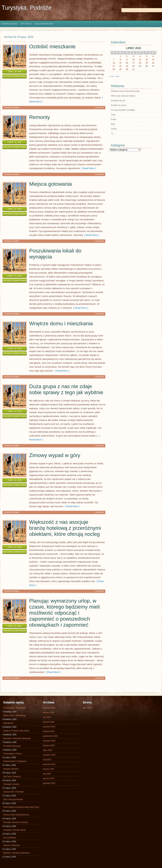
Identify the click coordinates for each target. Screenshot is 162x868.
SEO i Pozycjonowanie (13, 799)
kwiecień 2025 (49, 764)
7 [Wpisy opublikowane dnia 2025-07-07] (114, 60)
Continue (99, 108)
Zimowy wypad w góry (55, 455)
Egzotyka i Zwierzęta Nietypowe (17, 738)
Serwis (114, 129)
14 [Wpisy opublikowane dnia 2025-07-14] (114, 63)
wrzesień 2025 (49, 741)
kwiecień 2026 (49, 708)
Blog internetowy (44, 24)
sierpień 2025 (49, 746)
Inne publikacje (10, 838)
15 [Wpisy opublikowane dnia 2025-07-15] (120, 63)
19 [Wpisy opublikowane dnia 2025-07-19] (147, 63)
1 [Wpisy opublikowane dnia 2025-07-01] (120, 56)
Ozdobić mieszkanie (52, 46)
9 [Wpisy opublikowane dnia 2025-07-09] (127, 60)
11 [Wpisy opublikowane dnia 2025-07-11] (140, 60)
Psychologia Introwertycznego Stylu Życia (21, 807)
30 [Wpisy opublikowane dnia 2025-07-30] (127, 69)
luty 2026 (47, 717)
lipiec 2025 (48, 750)
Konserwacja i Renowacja (14, 708)
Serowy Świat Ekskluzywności (16, 815)
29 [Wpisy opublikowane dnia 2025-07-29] (120, 69)
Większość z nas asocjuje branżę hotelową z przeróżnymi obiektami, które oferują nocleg (65, 528)
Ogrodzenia (8, 723)
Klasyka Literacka (11, 769)
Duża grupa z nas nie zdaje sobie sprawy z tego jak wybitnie (66, 389)
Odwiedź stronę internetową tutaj (125, 91)
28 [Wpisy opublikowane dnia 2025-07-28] (114, 69)
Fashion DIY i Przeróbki (13, 792)
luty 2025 (47, 774)
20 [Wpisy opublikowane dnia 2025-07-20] (153, 63)
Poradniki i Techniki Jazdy (14, 830)
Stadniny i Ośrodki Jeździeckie (16, 853)
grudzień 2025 (49, 727)
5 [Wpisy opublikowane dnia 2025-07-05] (147, 56)
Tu (112, 134)
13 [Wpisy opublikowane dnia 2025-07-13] (153, 60)
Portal (113, 119)
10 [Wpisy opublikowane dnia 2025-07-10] (133, 60)
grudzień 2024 (49, 783)
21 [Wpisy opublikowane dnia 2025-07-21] (114, 66)
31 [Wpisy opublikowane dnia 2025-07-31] (133, 69)
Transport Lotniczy (11, 784)
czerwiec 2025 (49, 755)
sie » (118, 76)
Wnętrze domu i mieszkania (61, 323)
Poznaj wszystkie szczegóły (123, 110)
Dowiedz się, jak (118, 101)
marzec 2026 (49, 713)
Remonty (40, 117)
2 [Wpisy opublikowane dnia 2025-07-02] (127, 56)
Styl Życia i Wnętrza (12, 777)
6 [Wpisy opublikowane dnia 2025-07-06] (153, 56)
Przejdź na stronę (119, 105)
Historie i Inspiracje (11, 845)
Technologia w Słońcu (13, 754)
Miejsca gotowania (50, 184)
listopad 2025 (49, 731)
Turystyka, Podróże (27, 8)
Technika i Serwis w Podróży (16, 822)
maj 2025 (47, 760)
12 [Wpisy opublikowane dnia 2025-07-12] (147, 60)
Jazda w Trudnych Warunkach (16, 731)
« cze (112, 76)
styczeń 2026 (49, 722)
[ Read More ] (88, 168)
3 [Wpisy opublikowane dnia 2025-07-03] (134, 56)
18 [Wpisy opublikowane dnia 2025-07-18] (140, 63)
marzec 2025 (49, 769)
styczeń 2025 (49, 778)
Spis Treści (26, 24)
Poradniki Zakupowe (12, 746)
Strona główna (9, 24)
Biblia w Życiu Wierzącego (15, 715)
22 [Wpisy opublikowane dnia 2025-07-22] (120, 66)
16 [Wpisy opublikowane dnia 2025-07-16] (127, 63)
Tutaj (113, 115)
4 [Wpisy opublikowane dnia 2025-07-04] (140, 56)
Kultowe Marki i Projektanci (15, 761)
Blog (113, 124)
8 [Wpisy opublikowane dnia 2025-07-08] (120, 60)
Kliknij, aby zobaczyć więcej (123, 96)
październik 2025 (50, 736)
